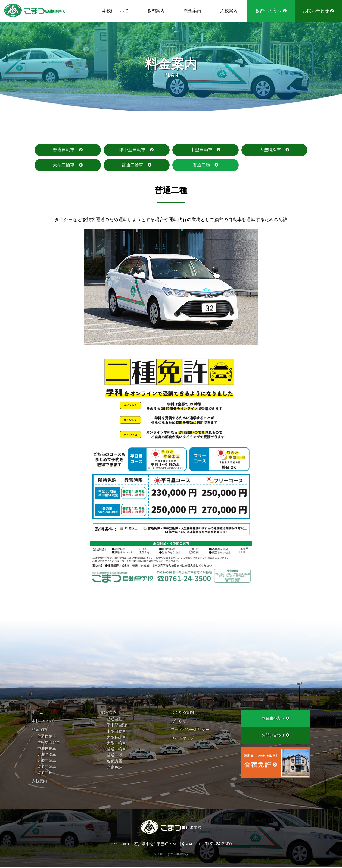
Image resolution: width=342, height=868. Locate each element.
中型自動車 (201, 150)
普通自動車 (64, 150)
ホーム (38, 713)
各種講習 (114, 762)
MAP (188, 845)
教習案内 (156, 11)
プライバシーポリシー (190, 730)
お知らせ (179, 722)
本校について (115, 11)
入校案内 (229, 11)
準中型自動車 (132, 150)
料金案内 (192, 11)
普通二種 (201, 165)
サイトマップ (182, 739)
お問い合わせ (318, 11)
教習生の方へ (271, 11)
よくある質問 (182, 713)
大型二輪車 (64, 165)
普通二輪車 (132, 165)
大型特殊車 (270, 150)
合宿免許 (114, 768)
